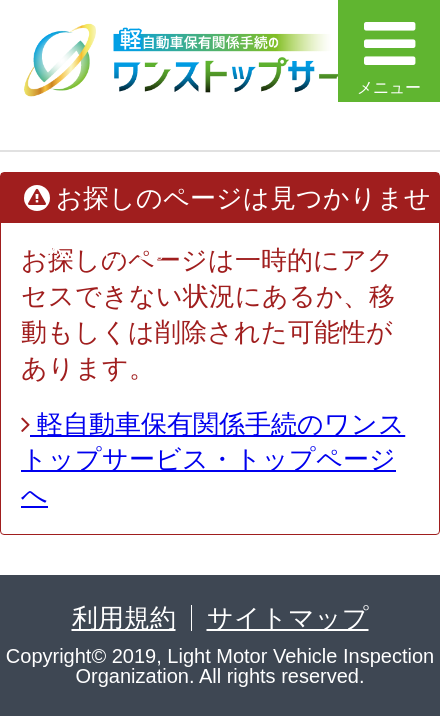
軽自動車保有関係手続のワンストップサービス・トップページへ (213, 460)
